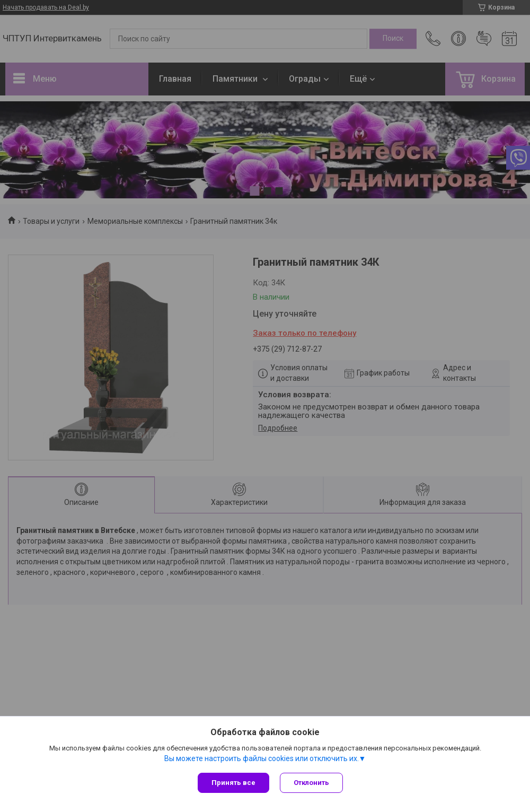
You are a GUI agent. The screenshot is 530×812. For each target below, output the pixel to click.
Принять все (233, 783)
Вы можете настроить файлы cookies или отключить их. (262, 758)
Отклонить (311, 783)
